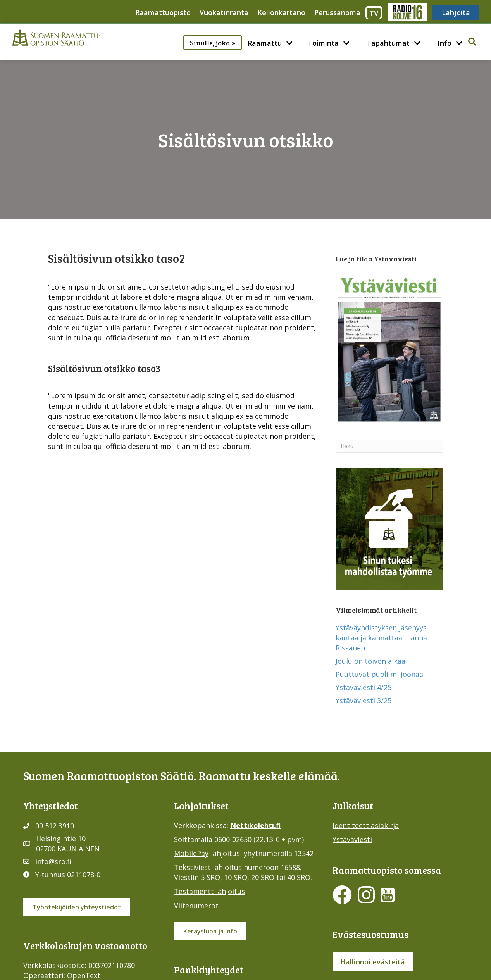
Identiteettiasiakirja (366, 825)
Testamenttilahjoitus (209, 891)
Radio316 (407, 12)
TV (374, 13)
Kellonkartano (281, 12)
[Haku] (389, 446)
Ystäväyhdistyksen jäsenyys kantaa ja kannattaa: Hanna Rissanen (381, 638)
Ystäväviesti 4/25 (364, 687)
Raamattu (265, 43)
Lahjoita (456, 12)
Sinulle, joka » (213, 43)
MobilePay (191, 853)
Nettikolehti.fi (255, 825)
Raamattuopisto (163, 12)
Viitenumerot (196, 906)
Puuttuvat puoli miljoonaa (379, 674)
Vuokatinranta (224, 12)
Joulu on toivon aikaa (370, 661)
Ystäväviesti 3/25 (364, 700)
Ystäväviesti (352, 839)
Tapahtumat (388, 43)
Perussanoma (337, 12)
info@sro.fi (53, 861)
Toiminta (323, 43)
